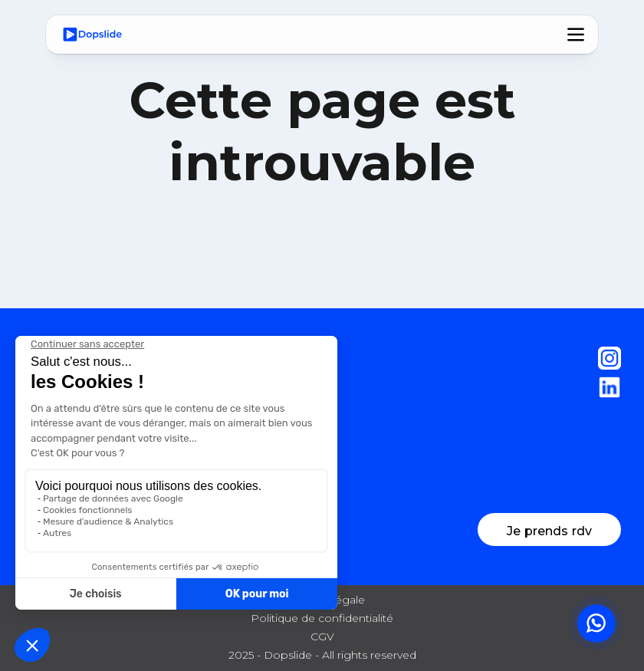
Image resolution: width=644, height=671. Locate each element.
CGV (322, 636)
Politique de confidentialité (322, 618)
